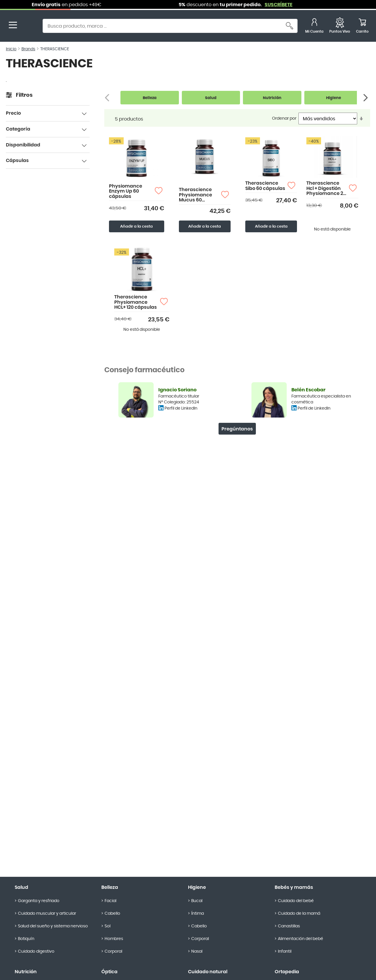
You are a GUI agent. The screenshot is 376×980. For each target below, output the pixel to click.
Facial (110, 901)
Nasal (197, 951)
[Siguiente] (366, 98)
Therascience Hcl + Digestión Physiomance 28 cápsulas (326, 189)
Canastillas (289, 926)
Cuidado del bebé (296, 901)
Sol (108, 926)
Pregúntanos (237, 429)
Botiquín (26, 939)
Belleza (110, 887)
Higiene (197, 887)
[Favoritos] (340, 27)
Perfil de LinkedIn (181, 408)
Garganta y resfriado (39, 901)
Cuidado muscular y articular (47, 914)
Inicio (11, 49)
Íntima (198, 914)
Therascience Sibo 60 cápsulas (265, 186)
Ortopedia (287, 972)
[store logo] (29, 27)
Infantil (285, 951)
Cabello (112, 914)
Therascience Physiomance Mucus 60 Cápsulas (195, 195)
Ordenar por (284, 118)
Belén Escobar (308, 390)
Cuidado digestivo (36, 951)
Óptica (109, 972)
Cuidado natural (208, 972)
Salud (21, 887)
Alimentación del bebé (301, 939)
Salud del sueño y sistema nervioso (53, 926)
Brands (28, 49)
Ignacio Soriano (177, 390)
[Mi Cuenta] (314, 27)
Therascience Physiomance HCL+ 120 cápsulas (136, 302)
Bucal (197, 901)
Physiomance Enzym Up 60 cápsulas (126, 191)
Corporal (113, 951)
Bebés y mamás (294, 887)
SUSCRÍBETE (286, 5)
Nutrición (26, 972)
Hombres (114, 939)
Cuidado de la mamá (299, 914)
